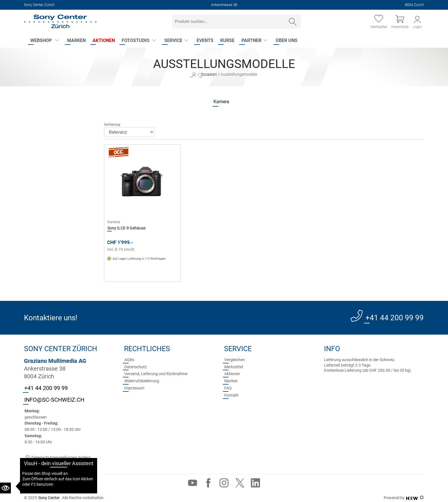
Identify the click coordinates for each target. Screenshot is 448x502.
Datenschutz (136, 367)
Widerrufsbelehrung (142, 381)
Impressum (134, 388)
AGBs (129, 360)
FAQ (228, 388)
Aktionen (104, 40)
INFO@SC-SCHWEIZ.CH (54, 400)
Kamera (206, 102)
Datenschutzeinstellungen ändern (58, 457)
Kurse (227, 40)
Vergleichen (235, 360)
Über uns (287, 40)
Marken (76, 40)
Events (205, 40)
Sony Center (49, 498)
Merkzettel (234, 367)
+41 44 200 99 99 (395, 318)
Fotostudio (136, 40)
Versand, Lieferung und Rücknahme (156, 374)
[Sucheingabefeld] (229, 21)
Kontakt (231, 395)
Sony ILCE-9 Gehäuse (126, 228)
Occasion (209, 74)
